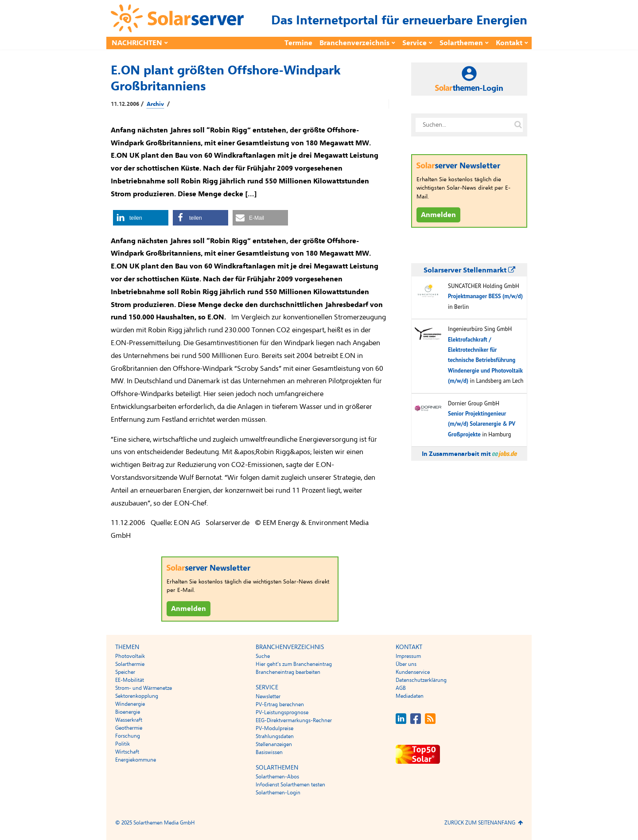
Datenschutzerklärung (421, 680)
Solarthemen (461, 43)
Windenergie (130, 704)
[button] (141, 218)
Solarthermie (130, 664)
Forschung (128, 736)
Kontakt (509, 43)
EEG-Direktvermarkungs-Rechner (294, 720)
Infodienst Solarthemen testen (290, 785)
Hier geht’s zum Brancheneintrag (294, 664)
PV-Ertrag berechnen (280, 704)
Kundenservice (413, 672)
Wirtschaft (127, 752)
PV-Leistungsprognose (282, 712)
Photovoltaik (130, 656)
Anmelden (189, 609)
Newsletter (268, 696)
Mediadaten (410, 696)
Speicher (125, 672)
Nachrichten (137, 43)
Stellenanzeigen (274, 744)
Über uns (406, 664)
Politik (123, 744)
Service (414, 43)
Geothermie (129, 728)
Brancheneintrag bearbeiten (288, 672)
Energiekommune (136, 760)
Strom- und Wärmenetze (144, 688)
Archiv (155, 104)
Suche (263, 656)
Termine (298, 43)
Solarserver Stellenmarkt (469, 270)
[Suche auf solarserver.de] (518, 125)
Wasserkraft (129, 720)
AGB (401, 688)
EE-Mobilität (130, 680)
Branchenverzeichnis (354, 43)
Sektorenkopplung (137, 696)
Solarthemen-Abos (277, 777)
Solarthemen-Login (278, 793)
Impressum (408, 656)
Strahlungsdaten (275, 736)
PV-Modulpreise (274, 728)
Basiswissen (269, 752)
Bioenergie (128, 712)
